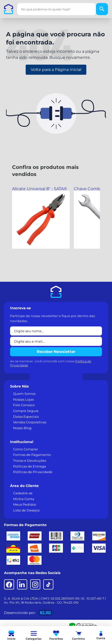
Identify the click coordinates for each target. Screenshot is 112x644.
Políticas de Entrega (30, 466)
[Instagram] (35, 584)
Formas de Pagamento (32, 455)
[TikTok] (48, 584)
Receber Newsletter (56, 352)
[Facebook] (9, 584)
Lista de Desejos (26, 510)
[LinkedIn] (22, 584)
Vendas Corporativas (30, 422)
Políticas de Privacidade (33, 472)
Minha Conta (24, 499)
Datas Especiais (26, 417)
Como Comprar (26, 449)
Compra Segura (26, 411)
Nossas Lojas (23, 399)
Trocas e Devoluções (30, 460)
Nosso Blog (22, 428)
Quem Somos (24, 394)
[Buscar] (102, 9)
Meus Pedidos (25, 504)
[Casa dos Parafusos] (9, 9)
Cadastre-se (23, 493)
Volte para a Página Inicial (56, 70)
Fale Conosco (24, 405)
